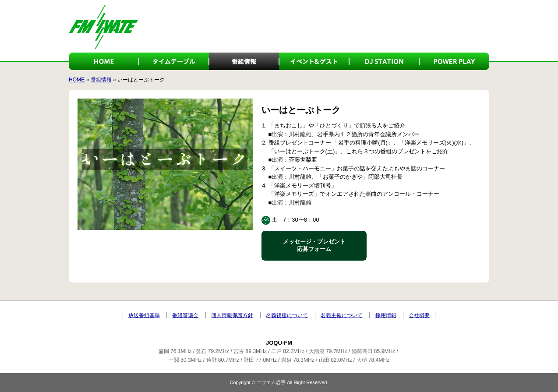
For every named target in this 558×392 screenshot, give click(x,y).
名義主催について (342, 315)
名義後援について (287, 315)
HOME (104, 61)
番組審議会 (185, 315)
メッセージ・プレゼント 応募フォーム (314, 245)
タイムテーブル (174, 61)
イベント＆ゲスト (314, 61)
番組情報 (244, 61)
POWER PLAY (454, 61)
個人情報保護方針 (232, 315)
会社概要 (419, 315)
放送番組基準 (144, 315)
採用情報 (386, 315)
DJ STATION (384, 61)
